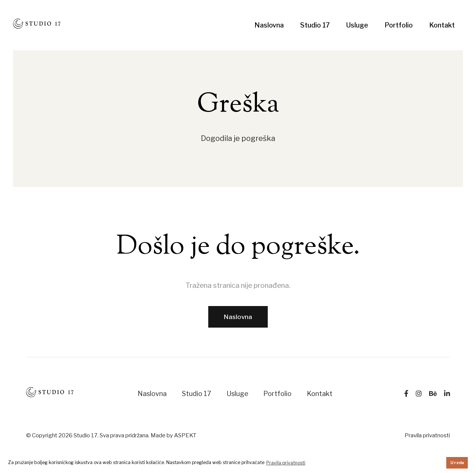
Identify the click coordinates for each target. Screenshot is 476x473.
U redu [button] (457, 463)
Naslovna (269, 25)
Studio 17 (315, 25)
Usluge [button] (357, 25)
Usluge (237, 394)
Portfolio (399, 25)
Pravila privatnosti (427, 435)
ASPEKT (185, 435)
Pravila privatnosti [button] (286, 463)
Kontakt (442, 25)
